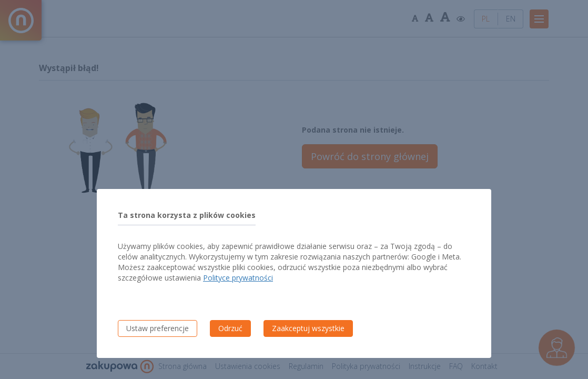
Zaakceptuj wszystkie (308, 328)
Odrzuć (230, 328)
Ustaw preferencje (158, 328)
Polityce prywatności (238, 278)
